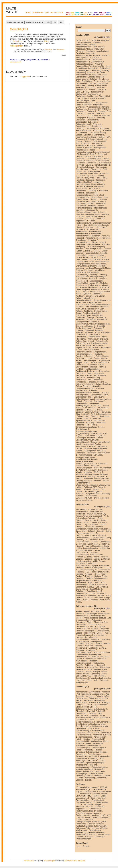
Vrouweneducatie (96, 773)
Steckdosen (104, 416)
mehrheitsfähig (82, 275)
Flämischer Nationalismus (97, 139)
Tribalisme (93, 765)
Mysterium (87, 294)
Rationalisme (81, 758)
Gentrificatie (88, 804)
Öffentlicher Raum (84, 315)
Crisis (78, 707)
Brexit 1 (97, 520)
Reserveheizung (94, 378)
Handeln (80, 178)
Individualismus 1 (83, 201)
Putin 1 (87, 363)
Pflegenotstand (94, 337)
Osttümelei (89, 330)
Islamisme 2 (96, 639)
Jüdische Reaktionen (94, 217)
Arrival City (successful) (93, 516)
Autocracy (92, 518)
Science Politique (93, 672)
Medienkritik (81, 272)
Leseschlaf (87, 259)
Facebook (94, 540)
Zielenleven (101, 778)
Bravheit (92, 90)
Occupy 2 (80, 313)
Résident (97, 669)
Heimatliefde (81, 728)
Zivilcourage (99, 837)
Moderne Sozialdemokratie (89, 814)
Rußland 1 (101, 382)
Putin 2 (94, 363)
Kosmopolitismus (83, 242)
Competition (81, 529)
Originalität (101, 326)
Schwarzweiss (97, 395)
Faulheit (101, 137)
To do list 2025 (99, 676)
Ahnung (101, 47)
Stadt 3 (94, 414)
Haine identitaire (99, 635)
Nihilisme (95, 657)
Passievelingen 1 (99, 748)
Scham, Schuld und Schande (88, 386)
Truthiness (89, 598)
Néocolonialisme (83, 657)
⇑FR (109, 689)
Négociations (82, 654)
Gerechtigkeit (19, 29)
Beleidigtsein (87, 81)
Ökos (91, 324)
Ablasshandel (82, 45)
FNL (78, 143)
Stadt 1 (86, 414)
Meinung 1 (94, 275)
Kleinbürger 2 (101, 227)
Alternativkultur (97, 49)
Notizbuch (81, 784)
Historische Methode (84, 186)
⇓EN (97, 37)
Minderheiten (81, 287)
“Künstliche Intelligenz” (100, 40)
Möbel (79, 294)
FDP (108, 137)
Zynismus (80, 500)
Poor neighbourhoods (100, 572)
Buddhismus (92, 96)
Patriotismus (81, 337)
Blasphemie (90, 88)
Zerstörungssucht (95, 491)
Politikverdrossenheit (100, 343)
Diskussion (81, 113)
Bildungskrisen (101, 85)
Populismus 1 (99, 345)
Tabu (88, 828)
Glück (105, 169)
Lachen (108, 249)
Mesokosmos (82, 285)
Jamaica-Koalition (93, 214)
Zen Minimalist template (75, 861)
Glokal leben (96, 169)
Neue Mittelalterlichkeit (101, 305)
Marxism (107, 559)
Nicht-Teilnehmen (92, 307)
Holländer (80, 193)
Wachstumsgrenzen (84, 468)
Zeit (85, 491)
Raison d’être (93, 667)
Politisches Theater (84, 345)
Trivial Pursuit (96, 433)
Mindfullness (93, 287)
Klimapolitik (81, 229)
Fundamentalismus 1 (102, 152)
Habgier (98, 804)
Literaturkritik (81, 266)
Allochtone (95, 611)
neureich (80, 307)
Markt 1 (106, 741)
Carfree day (86, 796)
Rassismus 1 (104, 363)
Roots (103, 583)
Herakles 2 (98, 182)
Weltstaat (104, 474)
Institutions (94, 553)
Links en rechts (95, 811)
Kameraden (100, 219)
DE (38, 60)
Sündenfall (96, 418)
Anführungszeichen (84, 55)
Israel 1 (96, 212)
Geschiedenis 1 (82, 724)
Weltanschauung (92, 474)
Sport (102, 758)
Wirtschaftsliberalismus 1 (86, 835)
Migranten (106, 285)
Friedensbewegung (84, 152)
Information (93, 637)
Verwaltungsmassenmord (86, 464)
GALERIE (90, 14)
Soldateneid (94, 403)
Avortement (81, 622)
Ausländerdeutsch (83, 75)
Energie (93, 122)
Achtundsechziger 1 (84, 789)
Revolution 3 (81, 382)
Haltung (101, 176)
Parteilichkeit (82, 335)
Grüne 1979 (93, 174)
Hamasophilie (82, 637)
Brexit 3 (79, 522)
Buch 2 (86, 92)
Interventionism (97, 555)
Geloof (91, 720)
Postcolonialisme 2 (84, 663)
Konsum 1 (106, 236)
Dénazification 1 (83, 798)
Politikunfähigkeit (83, 343)
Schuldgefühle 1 (83, 395)
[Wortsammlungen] (84, 839)
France (107, 633)
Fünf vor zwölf (83, 154)
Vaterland (88, 448)
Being (100, 518)
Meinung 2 (104, 275)
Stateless (80, 593)
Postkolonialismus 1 (92, 350)
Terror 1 (94, 425)
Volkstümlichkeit (83, 466)
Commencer (81, 624)
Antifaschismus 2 (91, 792)
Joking (97, 557)
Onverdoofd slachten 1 (101, 817)
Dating (108, 531)
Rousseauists (82, 585)
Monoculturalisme (94, 746)
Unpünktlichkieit (83, 442)
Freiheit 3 (80, 148)
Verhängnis (81, 453)
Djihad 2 (102, 711)
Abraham (92, 45)
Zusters (88, 780)
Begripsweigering (96, 698)
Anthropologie (91, 614)
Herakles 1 (88, 182)
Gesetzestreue (105, 163)
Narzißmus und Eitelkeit (95, 296)
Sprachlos (106, 412)
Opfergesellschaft (102, 324)
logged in (26, 76)
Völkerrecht (103, 464)
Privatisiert (80, 356)
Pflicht (104, 337)
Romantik (92, 382)
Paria (97, 333)
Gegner (106, 159)
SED (106, 395)
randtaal (79, 826)
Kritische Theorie (93, 244)
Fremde (88, 148)
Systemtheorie (99, 421)
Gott (85, 171)
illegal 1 (87, 199)
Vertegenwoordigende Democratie (90, 769)
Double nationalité (98, 798)
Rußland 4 (90, 384)
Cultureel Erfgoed (89, 707)
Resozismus (81, 380)
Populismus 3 (94, 348)
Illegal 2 (94, 199)
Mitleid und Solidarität (100, 290)
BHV (78, 796)
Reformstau (81, 373)
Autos (105, 75)
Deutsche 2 (91, 111)
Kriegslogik (81, 244)
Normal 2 (89, 568)
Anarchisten (91, 53)
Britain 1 (87, 522)
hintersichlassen (98, 184)
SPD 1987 (99, 410)
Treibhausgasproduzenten (87, 431)
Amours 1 (80, 614)
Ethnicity (80, 540)
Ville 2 (90, 680)
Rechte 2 (80, 369)
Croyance (101, 626)
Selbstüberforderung (84, 399)
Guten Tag (84, 176)
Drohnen (80, 116)
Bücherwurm (81, 94)
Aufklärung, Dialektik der (88, 68)
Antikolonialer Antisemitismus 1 (89, 61)
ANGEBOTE (68, 14)
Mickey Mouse (94, 285)
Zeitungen (89, 837)
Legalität (104, 253)
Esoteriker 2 (83, 133)
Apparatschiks (82, 66)
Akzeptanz (80, 49)
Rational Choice (101, 576)
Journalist (105, 214)
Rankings (89, 576)
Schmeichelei (82, 391)
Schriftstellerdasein (84, 393)
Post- (81, 350)
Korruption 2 (93, 240)
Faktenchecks (98, 135)
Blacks (90, 622)
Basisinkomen (82, 698)
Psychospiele (105, 360)
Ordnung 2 (91, 326)
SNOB (92, 587)
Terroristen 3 (92, 761)
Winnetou (97, 481)
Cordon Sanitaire (100, 705)
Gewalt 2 (89, 165)
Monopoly (80, 650)
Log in (79, 846)
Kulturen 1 (80, 249)
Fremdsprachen (100, 148)
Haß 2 (104, 178)
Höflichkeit (103, 191)
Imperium (103, 199)
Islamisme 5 (106, 733)
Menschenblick (82, 281)
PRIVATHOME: (38, 13)
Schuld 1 (97, 393)
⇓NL (109, 37)
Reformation (103, 371)
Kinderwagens (82, 811)
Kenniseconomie (85, 737)
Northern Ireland (84, 817)
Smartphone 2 (82, 587)
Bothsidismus (82, 90)
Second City (102, 585)
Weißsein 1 (98, 472)
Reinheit (89, 375)
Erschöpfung (103, 128)
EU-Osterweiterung (98, 133)
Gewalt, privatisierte (103, 165)
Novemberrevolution (96, 309)
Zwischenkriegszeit (101, 498)
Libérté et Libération (103, 644)
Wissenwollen (105, 485)
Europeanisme (82, 715)
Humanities (97, 546)
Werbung (91, 476)
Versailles (98, 455)
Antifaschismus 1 (83, 60)
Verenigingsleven (83, 767)
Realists (89, 578)
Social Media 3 (96, 589)
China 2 (103, 522)
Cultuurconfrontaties (84, 709)
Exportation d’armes (84, 802)
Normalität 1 (81, 309)
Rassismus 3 (89, 826)
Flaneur (79, 141)
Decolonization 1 (99, 535)
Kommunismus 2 (83, 234)
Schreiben (93, 391)
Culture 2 (92, 531)
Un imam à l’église (99, 828)
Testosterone (81, 595)
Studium (87, 418)
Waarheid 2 (99, 776)
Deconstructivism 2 (84, 537)
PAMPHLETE (96, 14)
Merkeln (103, 283)
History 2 (80, 546)
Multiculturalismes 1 (84, 652)
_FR (54, 22)
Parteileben (106, 333)
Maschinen (99, 270)
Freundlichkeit (82, 150)
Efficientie (92, 713)
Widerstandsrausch (102, 479)
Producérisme (99, 663)
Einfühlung (101, 118)
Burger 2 (81, 705)
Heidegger (90, 180)
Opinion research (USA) (88, 570)
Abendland (98, 43)
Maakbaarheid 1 (99, 739)
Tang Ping (90, 423)
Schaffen (106, 384)
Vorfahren (95, 466)
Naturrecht (80, 305)
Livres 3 (80, 646)
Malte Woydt (49, 861)
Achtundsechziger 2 (84, 47)
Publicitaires (90, 665)
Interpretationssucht (84, 208)
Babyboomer (81, 77)
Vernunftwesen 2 (85, 455)
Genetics (95, 542)
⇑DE (97, 506)
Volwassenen (100, 771)
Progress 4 (89, 574)
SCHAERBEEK (102, 14)
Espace (79, 633)
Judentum (80, 217)
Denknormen (81, 109)
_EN (48, 22)
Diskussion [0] (15, 62)
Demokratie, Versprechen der (88, 107)
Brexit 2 (104, 520)
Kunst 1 (100, 249)
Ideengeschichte (83, 197)
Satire (98, 384)
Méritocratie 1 (82, 648)
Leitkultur (100, 255)
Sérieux (104, 672)
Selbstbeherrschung (84, 397)
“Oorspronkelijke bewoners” (87, 787)
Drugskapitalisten (83, 800)
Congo (104, 796)
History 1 (105, 544)
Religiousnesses (101, 578)
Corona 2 (102, 98)
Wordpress (29, 861)
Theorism (92, 595)
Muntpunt (96, 815)
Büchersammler (97, 92)
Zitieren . (89, 500)
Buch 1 (79, 92)
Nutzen (79, 311)
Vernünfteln (91, 453)
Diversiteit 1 (81, 711)
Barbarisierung (82, 79)
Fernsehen (80, 139)
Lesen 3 (103, 257)
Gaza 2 (93, 154)
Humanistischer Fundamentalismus (87, 194)
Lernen (79, 257)
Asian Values (81, 518)
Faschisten (92, 137)
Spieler (97, 412)
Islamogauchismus (84, 212)
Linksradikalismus (98, 264)
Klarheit (87, 225)
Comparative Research (93, 527)
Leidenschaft (81, 255)
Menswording (98, 743)
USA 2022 (99, 598)
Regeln (90, 373)
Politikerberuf (101, 341)
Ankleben (97, 55)
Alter (88, 49)
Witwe (80, 487)
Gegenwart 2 (81, 159)
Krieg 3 (103, 242)
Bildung (91, 85)
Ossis (78, 328)
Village (107, 598)
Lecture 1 (89, 644)
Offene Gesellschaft (93, 313)
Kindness (104, 557)
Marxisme (89, 646)
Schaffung (18, 41)
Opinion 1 (80, 659)
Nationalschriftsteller (84, 300)
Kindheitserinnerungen (102, 223)
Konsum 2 (80, 238)
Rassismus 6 (93, 365)
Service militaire (83, 674)
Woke (81, 778)
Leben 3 (97, 251)
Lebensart (80, 253)
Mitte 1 (79, 292)
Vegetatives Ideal (100, 448)
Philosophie (94, 661)
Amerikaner (90, 51)
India (97, 728)
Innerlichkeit (101, 204)
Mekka (88, 743)
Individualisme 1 (99, 731)
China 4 (93, 98)
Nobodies (80, 568)
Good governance (97, 724)
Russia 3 (92, 585)
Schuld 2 (105, 393)
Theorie (100, 427)
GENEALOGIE (109, 14)
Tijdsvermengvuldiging (95, 763)
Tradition (101, 595)
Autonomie (96, 620)
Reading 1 (80, 578)
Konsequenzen (17, 46)
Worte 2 (79, 489)
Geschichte (48, 50)
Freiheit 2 (100, 146)
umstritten (91, 438)
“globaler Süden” (83, 40)
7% (77, 510)
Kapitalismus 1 (82, 221)
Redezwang (92, 371)
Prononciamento (101, 358)
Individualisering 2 (83, 731)
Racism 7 (80, 576)
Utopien (79, 448)
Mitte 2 (86, 292)
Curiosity (101, 531)
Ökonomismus (82, 324)
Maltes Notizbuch (34, 22)
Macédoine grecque (84, 813)
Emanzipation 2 (82, 122)
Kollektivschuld (93, 229)
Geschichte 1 (92, 163)
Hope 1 (88, 546)
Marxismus (89, 270)
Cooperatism (93, 529)
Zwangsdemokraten (84, 498)
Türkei (86, 436)
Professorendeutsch (84, 358)
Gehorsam (80, 161)
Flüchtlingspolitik (100, 141)
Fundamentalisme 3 (102, 718)
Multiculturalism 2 (83, 565)
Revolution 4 (81, 583)
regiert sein (99, 373)
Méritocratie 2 (94, 648)
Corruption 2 (104, 529)
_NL (61, 22)
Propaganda (81, 754)
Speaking (91, 591)
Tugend (79, 436)
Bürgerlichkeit (105, 96)
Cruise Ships (81, 531)
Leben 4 (105, 251)
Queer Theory (101, 574)
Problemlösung (102, 356)
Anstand (106, 55)
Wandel (79, 472)
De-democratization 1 (86, 533)
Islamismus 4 (91, 210)
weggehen (88, 472)
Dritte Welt (100, 113)
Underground (81, 440)
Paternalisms (105, 570)
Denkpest (92, 109)
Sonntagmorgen (83, 406)
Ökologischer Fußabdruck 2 (97, 320)
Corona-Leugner (83, 101)
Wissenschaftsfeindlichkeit (87, 485)
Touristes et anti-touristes (101, 678)
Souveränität (96, 406)
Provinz (79, 360)
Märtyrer (80, 270)
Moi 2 (104, 648)
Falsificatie (94, 715)
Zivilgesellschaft (92, 494)
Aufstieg (106, 70)
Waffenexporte (82, 830)
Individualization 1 (86, 550)
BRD (99, 90)
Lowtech (89, 268)
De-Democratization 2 (88, 534)
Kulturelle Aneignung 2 (97, 247)
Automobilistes (85, 620)
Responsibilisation (84, 580)
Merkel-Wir (94, 283)
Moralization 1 (92, 563)
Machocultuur (96, 741)
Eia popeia (81, 118)
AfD (95, 47)
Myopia (95, 565)
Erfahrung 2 (92, 128)
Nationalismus (89, 298)
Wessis (79, 479)
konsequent (96, 234)
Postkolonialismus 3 (84, 352)
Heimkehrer (100, 180)
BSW (104, 90)
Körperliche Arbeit (93, 238)
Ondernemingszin (83, 748)
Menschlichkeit (82, 283)
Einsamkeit (81, 120)
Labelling (80, 559)
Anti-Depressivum (83, 58)
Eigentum (91, 118)
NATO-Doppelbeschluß (92, 302)
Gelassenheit (92, 161)
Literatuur (87, 739)
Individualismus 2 (99, 201)
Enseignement (103, 631)
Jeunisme (80, 644)
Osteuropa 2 (99, 328)
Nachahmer (97, 294)
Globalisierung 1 (83, 169)
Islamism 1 (80, 557)
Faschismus (81, 137)
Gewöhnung (101, 167)
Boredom (80, 520)
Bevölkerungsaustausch (99, 83)
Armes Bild (100, 66)
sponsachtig (93, 758)
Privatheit (98, 354)
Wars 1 (79, 600)
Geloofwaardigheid (102, 722)
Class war (94, 525)
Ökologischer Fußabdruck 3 (87, 322)
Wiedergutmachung (84, 481)
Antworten (99, 64)
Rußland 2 (80, 384)
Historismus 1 (95, 189)
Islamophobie (96, 642)
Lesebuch (44, 60)
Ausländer (101, 73)
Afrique (87, 611)
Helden (79, 182)
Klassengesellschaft (100, 225)
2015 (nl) (104, 787)
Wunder (96, 489)
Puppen (79, 363)
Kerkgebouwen (100, 737)
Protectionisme (94, 754)
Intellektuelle (81, 206)
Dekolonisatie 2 (100, 709)
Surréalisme (81, 676)
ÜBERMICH (77, 14)
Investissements (83, 639)
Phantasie (92, 339)
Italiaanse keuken (84, 735)
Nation (79, 298)
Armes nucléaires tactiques (95, 618)
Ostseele (80, 330)
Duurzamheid (82, 713)
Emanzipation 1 (93, 120)
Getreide (81, 165)
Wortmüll (88, 489)
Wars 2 (86, 600)
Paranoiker (89, 333)
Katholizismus (95, 809)
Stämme (80, 416)
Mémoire (98, 646)
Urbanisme (81, 680)
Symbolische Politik (84, 421)
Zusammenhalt (90, 496)
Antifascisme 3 (82, 616)
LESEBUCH (86, 14)
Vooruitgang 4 (82, 773)
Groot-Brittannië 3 (83, 726)
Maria (108, 268)
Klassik (79, 227)
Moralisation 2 (91, 650)
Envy (109, 537)
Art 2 (106, 516)
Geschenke (81, 163)
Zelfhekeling (90, 778)
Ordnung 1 (80, 326)
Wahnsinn (98, 468)
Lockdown (80, 268)
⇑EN (103, 608)
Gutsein (93, 176)
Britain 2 (95, 522)
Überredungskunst (98, 436)
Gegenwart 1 (98, 156)
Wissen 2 (107, 481)
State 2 (99, 591)
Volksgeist (104, 680)
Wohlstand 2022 (90, 487)
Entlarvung (97, 124)
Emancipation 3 (98, 800)
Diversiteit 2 (92, 711)
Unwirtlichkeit (105, 442)
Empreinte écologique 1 (86, 631)
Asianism (96, 794)
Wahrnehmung (85, 470)
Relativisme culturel (84, 669)
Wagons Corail (82, 682)
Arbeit (91, 66)
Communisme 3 (94, 624)
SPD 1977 (89, 410)
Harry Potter (89, 178)
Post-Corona (81, 824)
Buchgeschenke (94, 94)
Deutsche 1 (81, 111)
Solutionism (81, 591)
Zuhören (80, 496)
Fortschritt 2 (97, 143)
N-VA (103, 815)
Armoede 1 (90, 696)
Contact (86, 846)
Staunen (95, 416)
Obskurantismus (101, 311)
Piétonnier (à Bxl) (99, 822)
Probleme (90, 356)
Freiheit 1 (91, 146)
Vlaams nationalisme (85, 771)
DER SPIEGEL (104, 109)
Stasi (88, 416)
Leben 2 (89, 251)
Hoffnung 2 (93, 191)
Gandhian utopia (83, 542)
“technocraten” (82, 692)
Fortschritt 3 (81, 146)
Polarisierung (103, 339)
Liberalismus (98, 259)
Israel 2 (103, 212)
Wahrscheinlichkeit (100, 470)
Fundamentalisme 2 (84, 718)
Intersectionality (82, 555)
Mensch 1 (93, 279)
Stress (104, 674)
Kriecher (95, 242)
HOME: (28, 13)
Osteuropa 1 (87, 328)
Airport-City (93, 510)
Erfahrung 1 (81, 128)
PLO (88, 572)
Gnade (79, 171)
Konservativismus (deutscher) (88, 236)
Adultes (79, 611)
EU (87, 540)
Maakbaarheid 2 (83, 741)
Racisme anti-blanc (96, 824)
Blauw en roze (94, 703)
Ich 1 (102, 195)
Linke (92, 262)
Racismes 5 (81, 667)
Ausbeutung (81, 73)
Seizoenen (80, 828)
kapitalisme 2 (98, 735)
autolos (104, 794)
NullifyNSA (99, 568)
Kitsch (80, 225)
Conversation (82, 626)
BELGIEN (73, 14)
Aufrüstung (96, 70)
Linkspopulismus (83, 264)
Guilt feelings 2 (94, 544)
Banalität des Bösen (96, 77)
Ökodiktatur (81, 317)
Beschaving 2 (82, 703)
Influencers (81, 733)
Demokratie (60, 50)
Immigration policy (91, 548)
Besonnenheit (82, 83)
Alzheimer (80, 51)
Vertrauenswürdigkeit (85, 461)
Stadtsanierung (104, 414)
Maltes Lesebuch (15, 22)
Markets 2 (98, 559)
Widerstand (88, 479)
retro (89, 380)
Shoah (80, 401)
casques (96, 796)
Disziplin (91, 113)
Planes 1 (81, 572)
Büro (79, 98)
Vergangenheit (90, 451)
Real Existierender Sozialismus (90, 366)
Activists (83, 510)
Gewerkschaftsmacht (86, 167)
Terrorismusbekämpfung (86, 427)
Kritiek (79, 739)
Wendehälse (81, 476)
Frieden (92, 150)
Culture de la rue (83, 629)
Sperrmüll (89, 412)
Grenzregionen (94, 171)
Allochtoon (106, 692)
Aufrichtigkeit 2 (85, 70)
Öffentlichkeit (98, 315)
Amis (103, 611)
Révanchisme (102, 826)
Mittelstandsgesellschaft (100, 292)
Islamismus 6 (84, 642)
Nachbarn (80, 296)
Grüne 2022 (104, 174)
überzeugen (81, 438)
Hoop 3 (91, 728)
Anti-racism (94, 512)
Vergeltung (102, 451)
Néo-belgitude (95, 654)
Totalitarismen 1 (83, 429)
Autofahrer (96, 75)
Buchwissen (81, 96)
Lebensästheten (92, 253)
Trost (105, 433)
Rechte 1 (102, 367)
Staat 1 (79, 414)
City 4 (86, 525)
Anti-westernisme (84, 694)
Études (99, 633)
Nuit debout (105, 657)
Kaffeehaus (89, 219)
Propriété (80, 665)
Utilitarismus (102, 446)
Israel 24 (89, 807)
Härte (98, 178)
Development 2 (99, 537)
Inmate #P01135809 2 (85, 204)
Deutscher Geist (104, 111)
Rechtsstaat (81, 371)
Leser (78, 259)
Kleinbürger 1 (89, 227)
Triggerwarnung (83, 433)
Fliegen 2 (88, 141)
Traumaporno (82, 765)
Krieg (47, 41)
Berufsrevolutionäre (102, 81)
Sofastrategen (82, 403)
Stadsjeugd (81, 761)
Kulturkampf (91, 249)
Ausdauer (91, 73)
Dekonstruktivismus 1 (85, 103)
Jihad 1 (89, 557)
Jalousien (80, 214)
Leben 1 (80, 251)
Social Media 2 (82, 589)
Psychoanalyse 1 (91, 360)
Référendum (105, 667)
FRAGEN (81, 14)
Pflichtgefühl (81, 339)
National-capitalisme (102, 652)
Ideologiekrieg (97, 197)
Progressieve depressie (98, 752)
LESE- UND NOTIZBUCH (54, 13)
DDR (93, 101)
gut (77, 176)
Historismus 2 (82, 191)
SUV (89, 676)
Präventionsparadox (84, 354)
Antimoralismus (98, 62)
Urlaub (79, 444)
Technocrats (90, 593)
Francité (79, 635)
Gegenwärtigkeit (95, 159)
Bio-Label (80, 88)
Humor (96, 195)
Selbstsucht (99, 397)
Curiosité (95, 629)
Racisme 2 (101, 665)
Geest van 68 (82, 720)
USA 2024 (91, 446)
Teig (87, 425)
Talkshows (80, 423)
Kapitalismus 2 (82, 809)
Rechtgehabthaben (93, 369)
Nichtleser (104, 307)
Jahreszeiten (100, 807)
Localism (89, 559)
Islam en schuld (93, 733)
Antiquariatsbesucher (85, 64)
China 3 (79, 525)
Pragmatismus (100, 352)
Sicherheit (88, 401)
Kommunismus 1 (96, 232)
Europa (79, 135)
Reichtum (80, 375)
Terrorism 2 (101, 593)
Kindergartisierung (84, 223)
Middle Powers (99, 561)
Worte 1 (102, 487)
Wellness (80, 474)
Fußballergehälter (101, 802)
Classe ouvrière (100, 622)
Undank (100, 438)
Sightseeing (95, 674)
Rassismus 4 (81, 365)
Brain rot (88, 520)
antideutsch (97, 58)
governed (82, 544)
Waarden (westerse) (84, 776)
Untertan (94, 442)
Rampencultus (104, 756)
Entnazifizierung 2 (83, 126)
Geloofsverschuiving (84, 722)
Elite (100, 713)
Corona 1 (92, 626)
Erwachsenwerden (84, 131)
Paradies (80, 333)
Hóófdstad (80, 807)
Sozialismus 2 (104, 408)
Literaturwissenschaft (97, 266)
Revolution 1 (98, 380)
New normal (104, 565)
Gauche (87, 635)
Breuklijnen (106, 703)
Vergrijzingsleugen (99, 767)
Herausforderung (83, 184)
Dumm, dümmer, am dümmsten (98, 116)
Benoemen (88, 700)
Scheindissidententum (85, 388)
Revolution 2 (97, 580)
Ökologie (91, 317)
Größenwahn (81, 174)
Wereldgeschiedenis (96, 832)
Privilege (80, 574)
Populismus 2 (82, 348)
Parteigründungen (83, 822)
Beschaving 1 (100, 700)
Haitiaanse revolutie (100, 726)
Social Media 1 (102, 587)
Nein (88, 305)
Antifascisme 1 (104, 614)
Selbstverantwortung (103, 399)
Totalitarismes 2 (82, 678)
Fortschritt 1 (86, 143)
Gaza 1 (79, 804)
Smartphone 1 (99, 401)
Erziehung (97, 131)
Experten (87, 135)
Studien (79, 418)
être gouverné (89, 633)
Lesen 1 (87, 257)
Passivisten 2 (94, 335)
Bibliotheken (81, 85)
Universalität (93, 440)
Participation (90, 659)
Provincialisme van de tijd (86, 756)
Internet (101, 206)
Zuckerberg (105, 494)
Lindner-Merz (82, 262)
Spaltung (80, 410)
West (102, 600)
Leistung (91, 255)
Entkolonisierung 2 (84, 124)
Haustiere (80, 180)
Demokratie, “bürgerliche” (93, 105)
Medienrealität (93, 272)
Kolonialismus (82, 232)
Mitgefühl (86, 290)
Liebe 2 (107, 259)
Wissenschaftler (84, 483)
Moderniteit (81, 746)
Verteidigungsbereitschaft (86, 459)
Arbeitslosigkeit (85, 794)
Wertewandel (102, 476)
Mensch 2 (102, 279)
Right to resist (93, 583)
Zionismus (80, 494)
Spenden (80, 412)
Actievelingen (95, 692)
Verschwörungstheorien (86, 457)
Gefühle (88, 156)
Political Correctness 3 (85, 341)
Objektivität (88, 311)
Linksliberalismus (102, 262)
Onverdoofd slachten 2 (86, 820)
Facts (101, 540)
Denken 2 (105, 107)
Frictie (102, 715)
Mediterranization (84, 561)
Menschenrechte (97, 281)
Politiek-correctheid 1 (85, 750)
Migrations (80, 563)
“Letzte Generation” (84, 43)
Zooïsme (80, 780)
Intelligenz (92, 206)
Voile (96, 680)
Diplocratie (104, 629)
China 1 (86, 98)
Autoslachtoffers (103, 696)
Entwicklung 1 (98, 126)
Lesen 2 (95, 257)
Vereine (79, 451)
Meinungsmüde (82, 277)
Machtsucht (99, 268)
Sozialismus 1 (91, 408)
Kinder (92, 221)
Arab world (91, 514)
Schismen (100, 388)
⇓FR (103, 37)
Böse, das (101, 88)
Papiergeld (99, 330)
